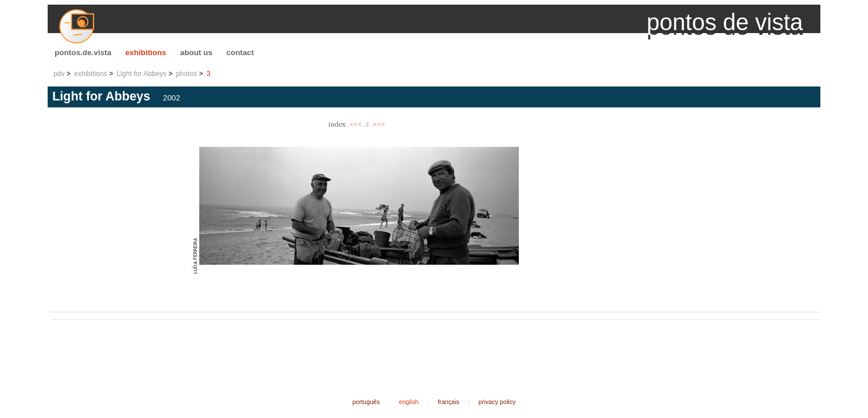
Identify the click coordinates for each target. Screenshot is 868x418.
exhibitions (146, 53)
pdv (59, 74)
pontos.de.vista (83, 53)
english (409, 402)
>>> (379, 124)
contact (240, 53)
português (366, 402)
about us (196, 53)
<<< (356, 124)
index (337, 124)
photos (186, 74)
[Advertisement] (268, 349)
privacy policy (497, 402)
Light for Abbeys (142, 74)
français (448, 402)
